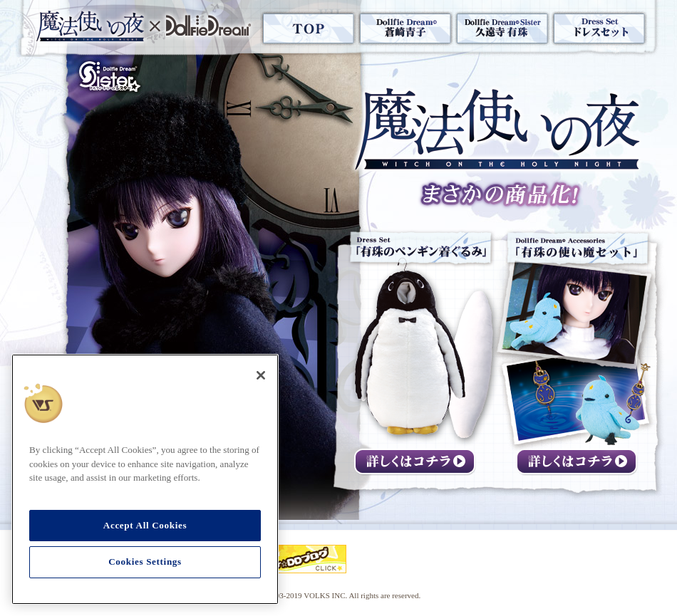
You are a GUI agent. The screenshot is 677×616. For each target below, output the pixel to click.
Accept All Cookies (145, 525)
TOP (309, 28)
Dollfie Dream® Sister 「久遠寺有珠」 (502, 28)
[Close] (261, 375)
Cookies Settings (145, 562)
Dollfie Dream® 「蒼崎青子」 (405, 28)
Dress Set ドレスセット (599, 28)
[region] (145, 479)
